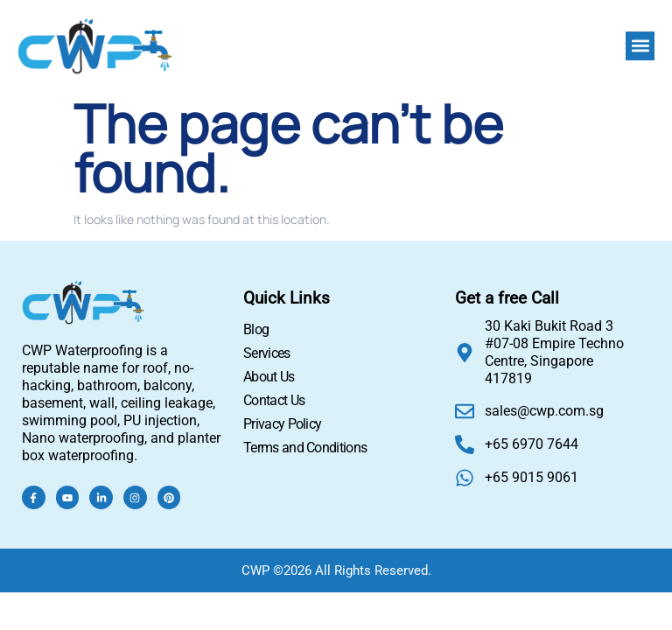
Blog (256, 329)
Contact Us (274, 400)
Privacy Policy (282, 424)
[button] (640, 46)
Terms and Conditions (305, 448)
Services (266, 353)
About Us (269, 377)
